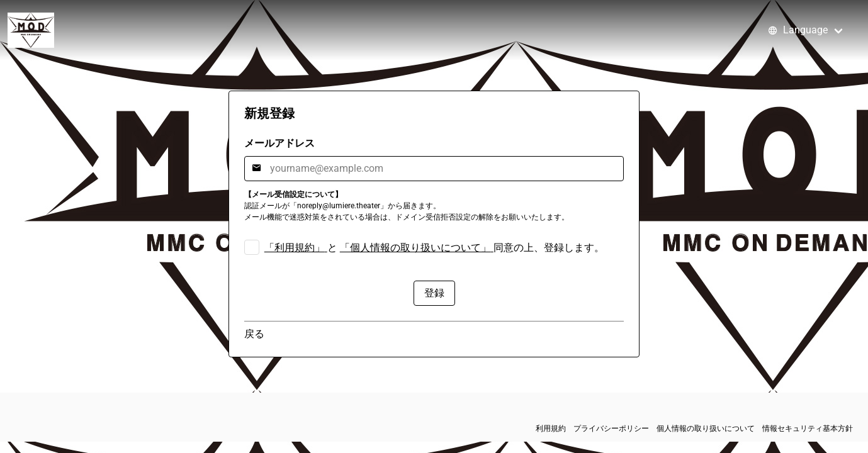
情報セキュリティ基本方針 (808, 428)
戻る (254, 334)
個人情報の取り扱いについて (706, 428)
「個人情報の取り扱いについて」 (415, 248)
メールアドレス (279, 143)
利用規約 (551, 428)
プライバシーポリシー (611, 428)
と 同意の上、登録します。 (434, 248)
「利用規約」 (295, 248)
